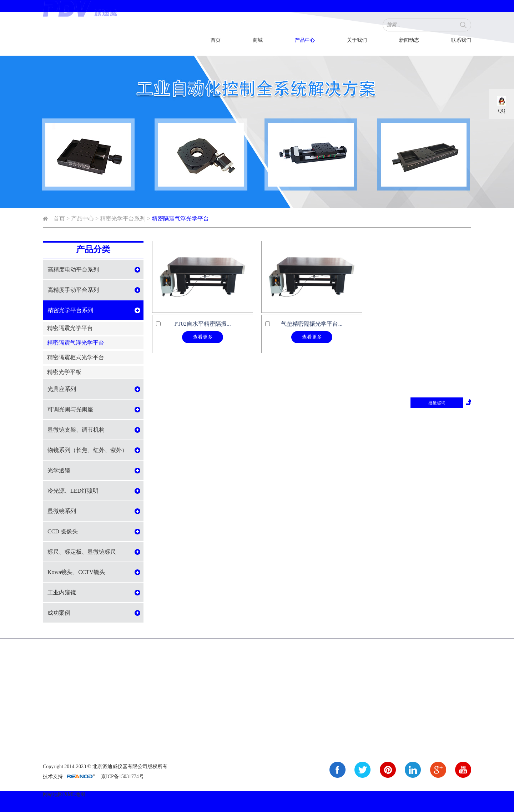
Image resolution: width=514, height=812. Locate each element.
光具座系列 (62, 389)
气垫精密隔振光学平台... (312, 324)
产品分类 (93, 249)
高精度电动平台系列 (73, 270)
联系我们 (461, 40)
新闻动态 (409, 40)
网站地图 (53, 794)
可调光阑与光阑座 (70, 409)
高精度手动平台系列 (73, 290)
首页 (216, 40)
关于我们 (357, 40)
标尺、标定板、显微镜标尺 (82, 552)
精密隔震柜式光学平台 (76, 357)
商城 (258, 40)
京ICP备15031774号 (122, 777)
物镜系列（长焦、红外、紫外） (87, 450)
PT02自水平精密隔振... (203, 324)
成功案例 (59, 613)
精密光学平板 (64, 372)
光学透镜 (59, 470)
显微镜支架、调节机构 (76, 430)
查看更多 (203, 337)
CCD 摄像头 (63, 531)
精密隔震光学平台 (70, 328)
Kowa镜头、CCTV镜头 (76, 572)
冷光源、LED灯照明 (73, 491)
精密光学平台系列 (123, 219)
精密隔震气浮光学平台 (180, 219)
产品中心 (305, 40)
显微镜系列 (62, 511)
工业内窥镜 (62, 592)
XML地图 (75, 794)
